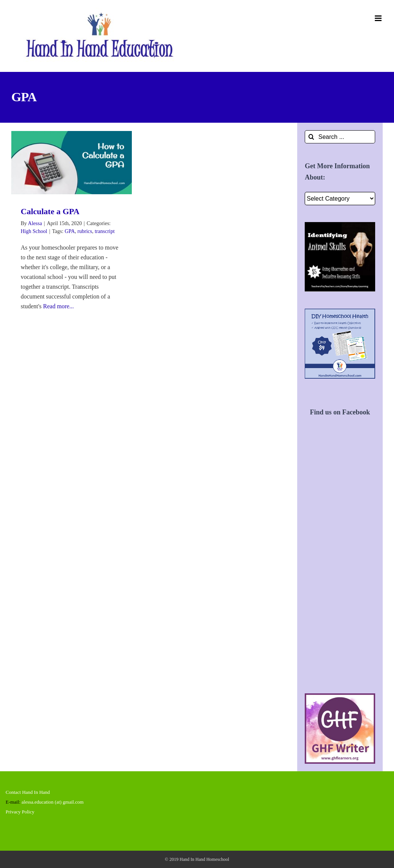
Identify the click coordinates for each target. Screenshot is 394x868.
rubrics (85, 231)
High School (34, 231)
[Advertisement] (340, 563)
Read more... (58, 306)
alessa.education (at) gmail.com (53, 802)
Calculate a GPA (50, 211)
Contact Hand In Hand (28, 792)
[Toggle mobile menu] (379, 18)
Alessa (35, 223)
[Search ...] (340, 137)
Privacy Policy (20, 812)
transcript (105, 231)
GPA (70, 231)
